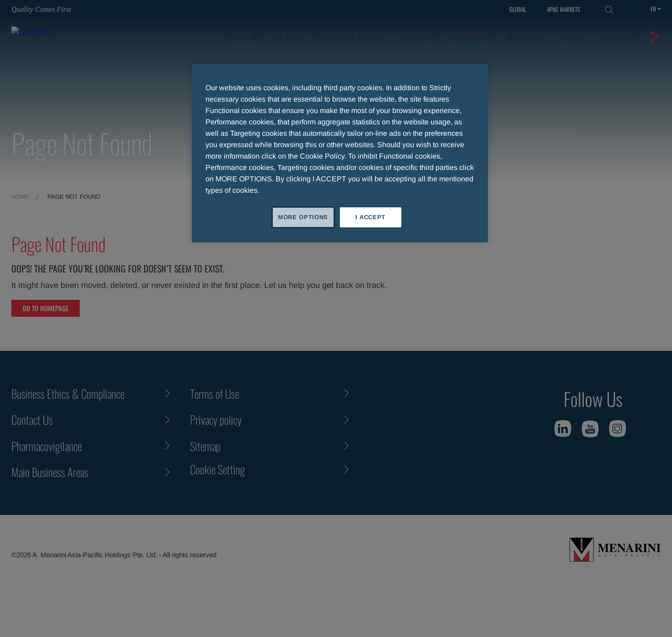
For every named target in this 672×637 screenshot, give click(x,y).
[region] (340, 153)
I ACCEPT (370, 217)
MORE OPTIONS (303, 217)
